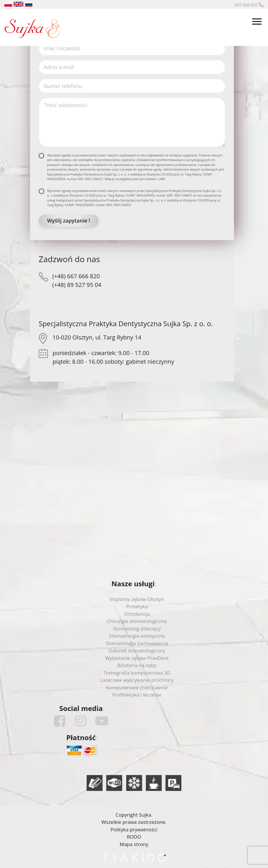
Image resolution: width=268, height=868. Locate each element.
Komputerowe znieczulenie (137, 687)
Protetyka (137, 606)
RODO (134, 837)
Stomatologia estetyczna (137, 636)
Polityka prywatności (134, 829)
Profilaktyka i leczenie (137, 695)
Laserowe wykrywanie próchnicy (137, 680)
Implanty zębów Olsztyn (137, 599)
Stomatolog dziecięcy (137, 629)
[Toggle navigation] (257, 22)
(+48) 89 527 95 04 (77, 285)
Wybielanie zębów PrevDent (137, 658)
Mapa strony (134, 844)
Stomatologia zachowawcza (137, 643)
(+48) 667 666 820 (76, 276)
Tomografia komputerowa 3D (137, 673)
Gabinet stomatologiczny (137, 650)
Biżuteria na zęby (137, 665)
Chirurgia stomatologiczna (137, 621)
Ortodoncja (137, 614)
